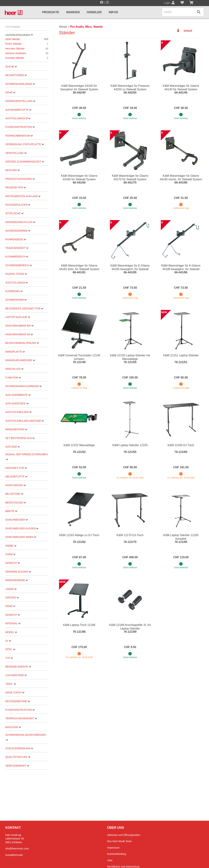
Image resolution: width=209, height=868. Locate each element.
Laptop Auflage (18, 317)
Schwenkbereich (19, 265)
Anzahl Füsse (16, 274)
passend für (16, 187)
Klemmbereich (17, 257)
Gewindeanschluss (20, 222)
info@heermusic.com (17, 849)
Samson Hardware (27, 53)
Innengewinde (17, 580)
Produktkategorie (20, 179)
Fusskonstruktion (20, 710)
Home (63, 27)
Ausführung (16, 485)
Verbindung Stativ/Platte (25, 144)
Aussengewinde (18, 231)
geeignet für (16, 468)
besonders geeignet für (24, 308)
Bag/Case (13, 727)
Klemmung (14, 291)
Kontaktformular (14, 855)
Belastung (14, 494)
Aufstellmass (17, 283)
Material (13, 623)
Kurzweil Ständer (27, 58)
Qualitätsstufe (18, 757)
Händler (94, 12)
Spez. (10, 649)
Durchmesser (17, 520)
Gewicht (13, 563)
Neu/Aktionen (16, 75)
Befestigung (16, 503)
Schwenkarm (16, 300)
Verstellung (16, 153)
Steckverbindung (19, 748)
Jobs (110, 860)
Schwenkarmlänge (20, 84)
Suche (11, 67)
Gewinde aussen (18, 572)
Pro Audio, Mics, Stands (86, 27)
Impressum (113, 848)
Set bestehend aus (20, 438)
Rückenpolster (18, 205)
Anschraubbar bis (20, 326)
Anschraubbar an (19, 334)
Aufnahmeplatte (18, 110)
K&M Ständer (27, 39)
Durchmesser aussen (22, 528)
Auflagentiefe (17, 403)
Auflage (13, 447)
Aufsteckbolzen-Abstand (25, 421)
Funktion (13, 378)
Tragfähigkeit (17, 248)
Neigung (13, 170)
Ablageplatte (16, 476)
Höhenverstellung (20, 101)
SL (8, 641)
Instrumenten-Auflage (23, 196)
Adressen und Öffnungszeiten (124, 835)
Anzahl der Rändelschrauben (27, 456)
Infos (113, 12)
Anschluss (14, 369)
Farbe (11, 546)
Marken (73, 12)
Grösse (12, 598)
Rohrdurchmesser (20, 360)
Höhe (10, 92)
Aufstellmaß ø (18, 118)
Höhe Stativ (15, 693)
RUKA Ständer (27, 44)
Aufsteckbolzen (18, 412)
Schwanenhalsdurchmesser (26, 737)
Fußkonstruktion (20, 127)
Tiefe (11, 684)
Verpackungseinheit (21, 718)
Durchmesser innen (21, 537)
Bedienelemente (18, 667)
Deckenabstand (18, 701)
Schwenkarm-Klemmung (24, 386)
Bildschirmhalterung (22, 343)
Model (11, 632)
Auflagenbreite (18, 395)
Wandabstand (16, 429)
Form (10, 554)
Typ (9, 658)
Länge (11, 589)
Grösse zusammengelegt (25, 162)
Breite (11, 511)
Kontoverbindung (117, 854)
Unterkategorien (19, 35)
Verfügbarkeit (17, 766)
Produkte (51, 12)
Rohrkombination (19, 136)
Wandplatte (15, 352)
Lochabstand (16, 675)
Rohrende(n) (16, 239)
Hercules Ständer (27, 49)
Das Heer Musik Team (119, 841)
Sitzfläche (14, 213)
